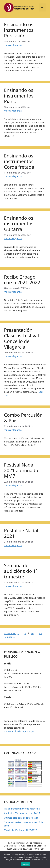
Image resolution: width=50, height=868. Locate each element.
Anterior (10, 633)
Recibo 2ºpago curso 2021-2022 (22, 280)
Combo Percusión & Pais (23, 418)
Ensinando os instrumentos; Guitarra (19, 224)
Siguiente (11, 637)
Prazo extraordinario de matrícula (22, 809)
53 (41, 633)
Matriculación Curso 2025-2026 (20, 830)
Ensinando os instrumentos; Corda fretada (19, 161)
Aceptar (26, 864)
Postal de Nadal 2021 (21, 533)
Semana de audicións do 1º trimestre (21, 571)
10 (32, 633)
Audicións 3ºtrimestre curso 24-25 (22, 813)
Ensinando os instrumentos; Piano (19, 96)
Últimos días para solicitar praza (21, 818)
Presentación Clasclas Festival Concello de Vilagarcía (21, 338)
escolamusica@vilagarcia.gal (19, 731)
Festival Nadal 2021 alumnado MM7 (21, 470)
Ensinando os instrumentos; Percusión (19, 30)
